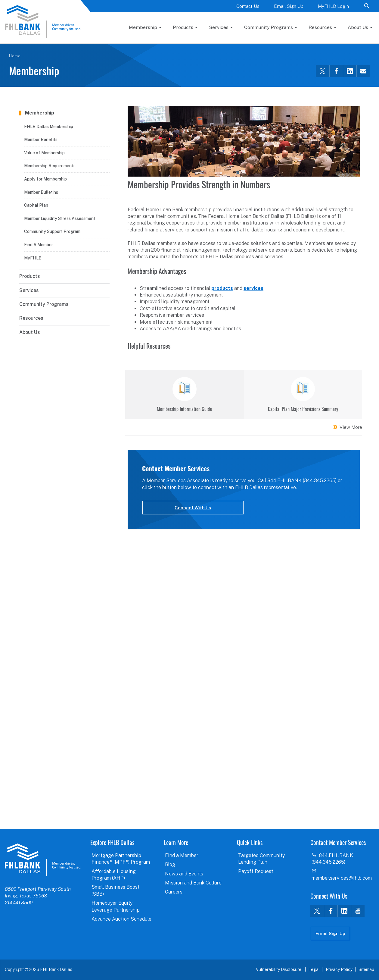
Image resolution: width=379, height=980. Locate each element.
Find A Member (39, 245)
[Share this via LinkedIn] (350, 71)
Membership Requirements (50, 166)
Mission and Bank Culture (193, 883)
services (253, 288)
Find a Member (182, 855)
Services (219, 27)
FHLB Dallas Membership (49, 127)
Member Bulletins (41, 192)
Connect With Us (193, 508)
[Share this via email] (363, 71)
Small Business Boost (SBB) (115, 890)
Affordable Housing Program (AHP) (114, 875)
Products (183, 27)
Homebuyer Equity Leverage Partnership (116, 906)
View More (351, 427)
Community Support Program (52, 231)
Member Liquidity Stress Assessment (60, 218)
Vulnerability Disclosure (279, 969)
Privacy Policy (339, 969)
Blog (170, 864)
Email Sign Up (289, 6)
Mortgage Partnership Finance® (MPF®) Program (121, 859)
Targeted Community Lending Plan (261, 859)
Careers (174, 892)
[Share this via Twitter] (323, 71)
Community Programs (269, 27)
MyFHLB (33, 258)
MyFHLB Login (333, 6)
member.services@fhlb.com (342, 878)
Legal (314, 969)
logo (43, 860)
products (222, 288)
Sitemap (366, 969)
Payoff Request (256, 871)
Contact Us (248, 6)
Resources (320, 27)
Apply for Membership (45, 179)
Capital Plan (36, 205)
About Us (358, 27)
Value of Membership (44, 153)
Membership (143, 27)
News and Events (184, 874)
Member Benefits (41, 140)
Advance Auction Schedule (121, 919)
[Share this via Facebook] (336, 71)
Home (15, 56)
